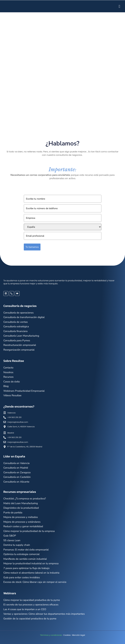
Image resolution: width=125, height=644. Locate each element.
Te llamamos (32, 247)
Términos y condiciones (51, 635)
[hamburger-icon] (119, 6)
